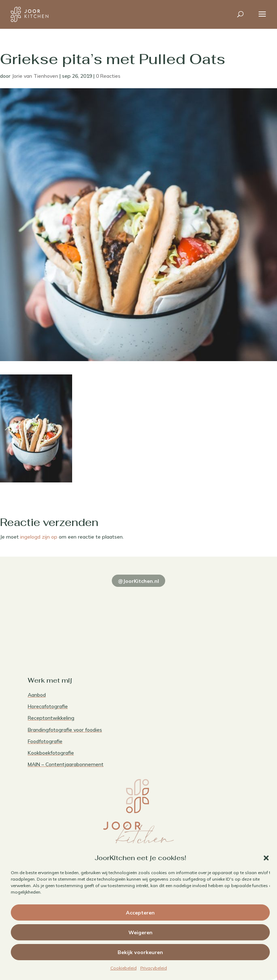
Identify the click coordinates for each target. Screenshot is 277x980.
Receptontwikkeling (51, 718)
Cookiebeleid (124, 968)
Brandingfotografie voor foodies (65, 730)
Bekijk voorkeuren (140, 952)
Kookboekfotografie (51, 753)
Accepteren (140, 913)
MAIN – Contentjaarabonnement (66, 764)
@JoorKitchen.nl (138, 581)
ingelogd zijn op (39, 537)
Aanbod (37, 695)
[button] (266, 858)
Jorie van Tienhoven (35, 76)
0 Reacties (108, 76)
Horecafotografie (48, 706)
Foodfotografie (45, 741)
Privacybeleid (154, 968)
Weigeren (140, 932)
